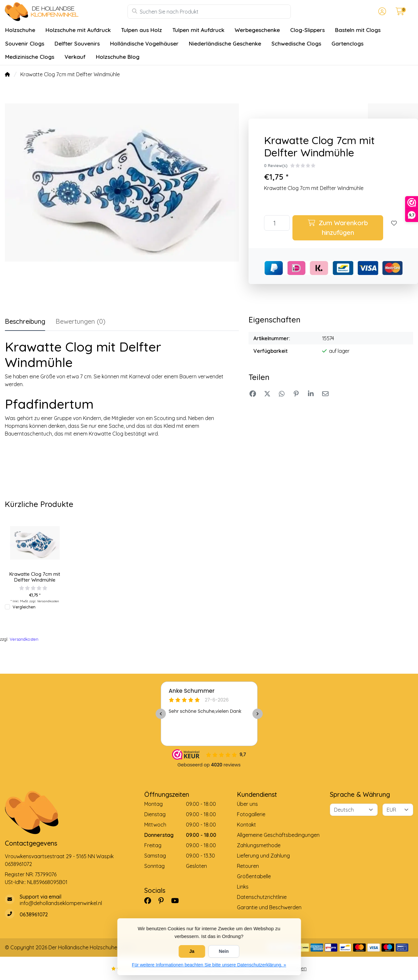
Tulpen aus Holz (142, 30)
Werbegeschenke (257, 30)
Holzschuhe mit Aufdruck (78, 30)
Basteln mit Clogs (358, 30)
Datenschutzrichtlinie (262, 897)
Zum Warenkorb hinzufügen (338, 228)
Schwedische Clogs (296, 43)
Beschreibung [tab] (25, 321)
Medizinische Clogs (30, 57)
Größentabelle (254, 876)
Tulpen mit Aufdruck (198, 30)
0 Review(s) (276, 165)
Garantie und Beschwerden (269, 907)
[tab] (81, 323)
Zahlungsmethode (259, 845)
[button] (381, 12)
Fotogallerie (251, 814)
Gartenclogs (347, 43)
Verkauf (75, 57)
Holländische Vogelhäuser (144, 43)
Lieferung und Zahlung (263, 856)
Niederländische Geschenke (225, 43)
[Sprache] (354, 810)
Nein (224, 951)
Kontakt (246, 825)
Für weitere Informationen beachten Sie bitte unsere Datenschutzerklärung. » (209, 965)
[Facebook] (150, 901)
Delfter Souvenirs (77, 43)
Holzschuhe (20, 30)
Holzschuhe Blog (118, 57)
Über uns (247, 804)
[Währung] (398, 810)
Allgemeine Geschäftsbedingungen (278, 835)
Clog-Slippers (307, 30)
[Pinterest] (164, 901)
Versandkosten (48, 601)
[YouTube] (178, 901)
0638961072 (18, 864)
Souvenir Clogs (25, 43)
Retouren (248, 866)
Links (243, 887)
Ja (192, 951)
